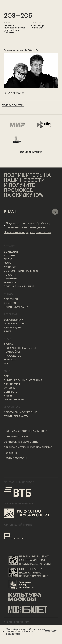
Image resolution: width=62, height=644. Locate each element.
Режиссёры (12, 352)
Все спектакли (14, 320)
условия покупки (13, 105)
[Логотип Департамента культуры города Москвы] (31, 585)
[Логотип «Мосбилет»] (31, 610)
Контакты (10, 283)
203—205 (18, 16)
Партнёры (10, 279)
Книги (8, 396)
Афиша (8, 294)
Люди (7, 339)
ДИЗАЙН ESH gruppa (16, 622)
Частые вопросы (15, 458)
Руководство (13, 356)
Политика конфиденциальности (25, 431)
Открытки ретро (15, 400)
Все (6, 364)
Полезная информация (19, 287)
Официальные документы (21, 442)
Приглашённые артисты (20, 348)
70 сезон (11, 252)
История (10, 256)
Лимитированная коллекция (23, 380)
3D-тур (8, 259)
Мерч (7, 371)
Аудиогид (10, 267)
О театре (9, 246)
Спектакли (11, 299)
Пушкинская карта (16, 307)
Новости (10, 275)
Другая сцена (13, 328)
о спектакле (16, 93)
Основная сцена (15, 324)
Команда (10, 360)
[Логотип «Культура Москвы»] (31, 597)
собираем (16, 629)
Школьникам (12, 407)
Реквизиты (11, 453)
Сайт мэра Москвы (17, 437)
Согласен (52, 631)
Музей (8, 263)
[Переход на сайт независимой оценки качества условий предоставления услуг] (31, 560)
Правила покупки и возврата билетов (28, 448)
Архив (8, 332)
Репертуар (11, 315)
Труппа (8, 344)
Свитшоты (11, 392)
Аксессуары (12, 384)
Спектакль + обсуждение (20, 413)
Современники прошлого (21, 271)
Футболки (10, 388)
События (10, 303)
